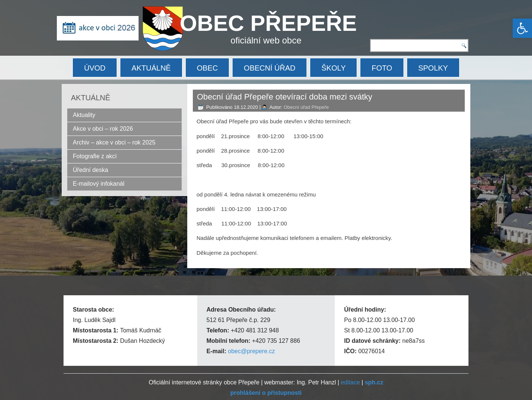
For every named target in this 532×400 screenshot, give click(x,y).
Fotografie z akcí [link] (95, 156)
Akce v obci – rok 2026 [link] (103, 129)
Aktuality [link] (84, 115)
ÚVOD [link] (95, 68)
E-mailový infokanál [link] (99, 184)
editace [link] (350, 382)
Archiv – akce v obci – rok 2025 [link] (114, 142)
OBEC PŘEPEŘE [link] (268, 23)
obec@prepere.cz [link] (251, 351)
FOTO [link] (382, 68)
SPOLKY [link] (433, 68)
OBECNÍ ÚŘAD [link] (270, 68)
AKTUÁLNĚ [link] (151, 68)
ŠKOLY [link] (333, 68)
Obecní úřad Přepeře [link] (306, 107)
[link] (522, 28)
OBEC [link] (207, 68)
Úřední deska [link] (90, 170)
